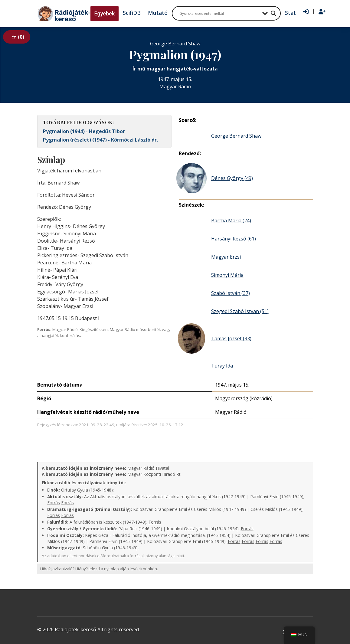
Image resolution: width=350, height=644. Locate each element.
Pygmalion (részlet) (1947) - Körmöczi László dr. (100, 140)
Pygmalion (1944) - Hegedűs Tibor (84, 131)
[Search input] (219, 13)
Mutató (158, 13)
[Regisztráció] (322, 12)
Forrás (54, 503)
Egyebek (105, 13)
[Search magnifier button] (273, 13)
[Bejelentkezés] (306, 12)
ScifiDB (132, 13)
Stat (290, 13)
